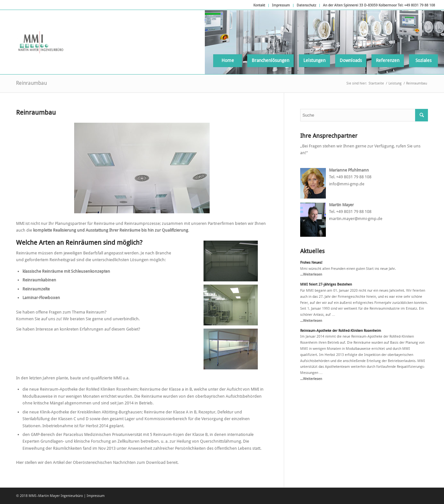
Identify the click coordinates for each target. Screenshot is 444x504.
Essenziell (180, 418)
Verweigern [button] (222, 473)
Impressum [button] (256, 493)
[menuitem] (259, 5)
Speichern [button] (222, 454)
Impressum (281, 5)
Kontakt (259, 5)
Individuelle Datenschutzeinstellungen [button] (222, 486)
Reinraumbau (31, 83)
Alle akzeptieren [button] (222, 436)
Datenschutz (306, 5)
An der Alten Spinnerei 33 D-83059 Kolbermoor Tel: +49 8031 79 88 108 (379, 5)
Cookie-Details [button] (191, 493)
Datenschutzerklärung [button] (225, 493)
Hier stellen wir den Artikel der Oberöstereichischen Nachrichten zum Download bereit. (97, 462)
